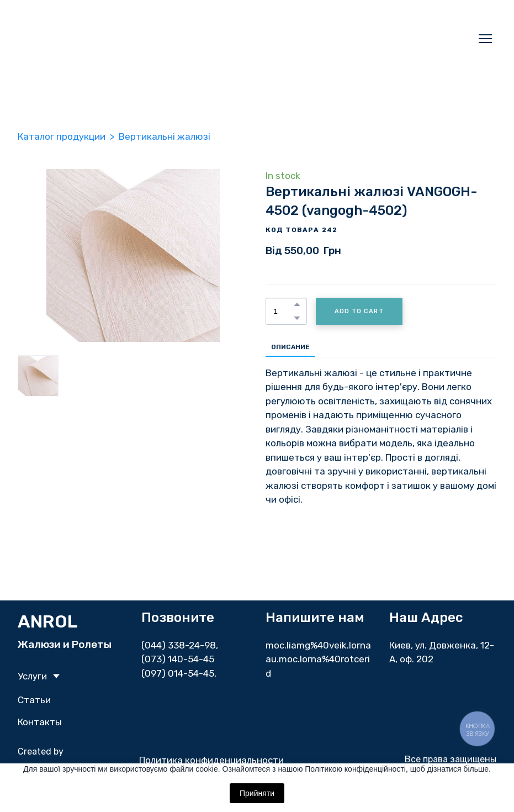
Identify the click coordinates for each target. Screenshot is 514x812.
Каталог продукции (62, 136)
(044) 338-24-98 (179, 645)
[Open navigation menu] (485, 39)
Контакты (40, 722)
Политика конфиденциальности (211, 760)
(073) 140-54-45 (178, 659)
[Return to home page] (145, 39)
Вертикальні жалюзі (165, 136)
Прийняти (257, 793)
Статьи (34, 700)
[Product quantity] (284, 311)
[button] (297, 304)
